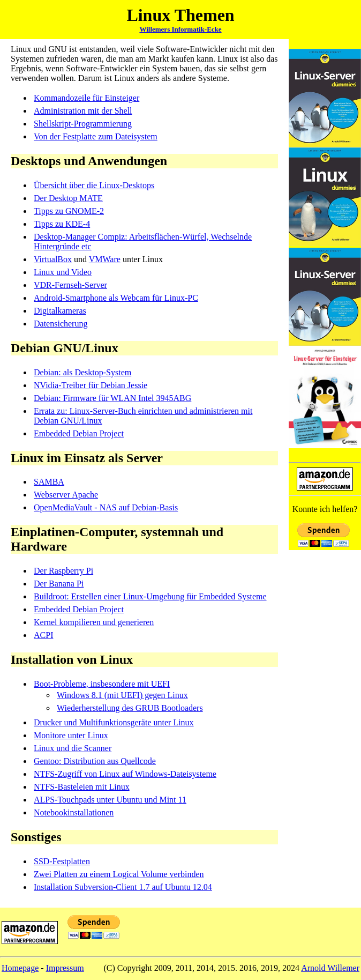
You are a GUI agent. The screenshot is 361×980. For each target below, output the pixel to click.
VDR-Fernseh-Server (70, 285)
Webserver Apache (66, 495)
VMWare (105, 259)
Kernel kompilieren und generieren (94, 622)
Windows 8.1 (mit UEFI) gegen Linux (122, 695)
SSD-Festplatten (62, 861)
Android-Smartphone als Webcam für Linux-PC (116, 298)
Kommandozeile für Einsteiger (87, 98)
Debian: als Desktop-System (82, 372)
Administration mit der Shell (83, 111)
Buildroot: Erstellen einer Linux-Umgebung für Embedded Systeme (150, 596)
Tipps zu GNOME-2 (69, 211)
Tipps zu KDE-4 (62, 224)
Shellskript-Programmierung (83, 124)
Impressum (65, 968)
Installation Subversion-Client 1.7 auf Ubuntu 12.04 (123, 887)
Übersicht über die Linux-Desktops (94, 185)
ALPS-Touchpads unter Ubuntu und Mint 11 (110, 800)
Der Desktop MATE (68, 198)
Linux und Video (63, 272)
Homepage (20, 968)
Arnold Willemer (330, 968)
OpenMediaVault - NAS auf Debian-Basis (106, 507)
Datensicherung (61, 324)
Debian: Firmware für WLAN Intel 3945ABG (112, 398)
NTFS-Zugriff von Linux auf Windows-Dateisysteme (125, 774)
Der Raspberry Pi (63, 571)
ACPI (43, 635)
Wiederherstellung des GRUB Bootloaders (130, 708)
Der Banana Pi (59, 584)
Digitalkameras (60, 311)
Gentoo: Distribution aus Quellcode (95, 761)
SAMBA (49, 482)
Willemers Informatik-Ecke (180, 29)
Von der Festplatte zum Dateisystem (96, 136)
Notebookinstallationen (74, 812)
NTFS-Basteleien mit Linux (82, 787)
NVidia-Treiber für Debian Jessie (91, 385)
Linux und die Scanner (73, 748)
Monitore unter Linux (71, 735)
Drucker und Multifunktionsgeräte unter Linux (114, 722)
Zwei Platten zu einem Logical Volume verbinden (119, 874)
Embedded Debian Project (79, 433)
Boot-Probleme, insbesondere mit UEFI (102, 684)
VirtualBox (53, 259)
